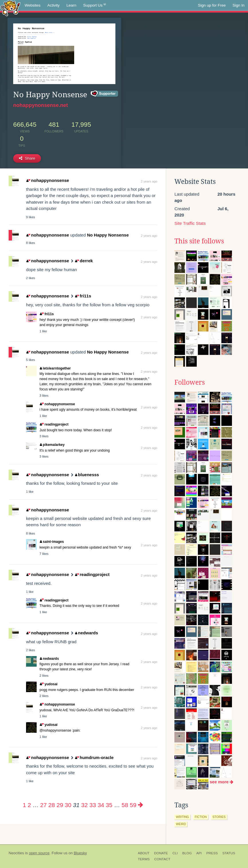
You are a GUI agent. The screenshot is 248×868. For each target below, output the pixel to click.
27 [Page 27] (43, 805)
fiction (201, 817)
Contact (162, 859)
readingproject (54, 424)
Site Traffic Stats (190, 223)
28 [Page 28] (52, 805)
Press (212, 853)
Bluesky (80, 853)
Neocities (16, 853)
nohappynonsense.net (41, 105)
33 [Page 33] (93, 805)
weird (181, 824)
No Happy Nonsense (108, 235)
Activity (53, 5)
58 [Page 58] (125, 805)
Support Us (95, 5)
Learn (71, 5)
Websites (33, 5)
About (144, 853)
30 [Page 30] (68, 805)
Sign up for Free (212, 5)
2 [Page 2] (29, 805)
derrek (84, 261)
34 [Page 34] (101, 805)
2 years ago (149, 181)
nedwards (87, 633)
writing (182, 817)
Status (229, 853)
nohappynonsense (48, 180)
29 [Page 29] (60, 805)
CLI (175, 853)
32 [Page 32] (85, 805)
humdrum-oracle (94, 757)
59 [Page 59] (133, 805)
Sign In (239, 5)
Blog (187, 853)
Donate (161, 853)
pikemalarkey (52, 445)
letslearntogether (55, 368)
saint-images (52, 542)
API (199, 853)
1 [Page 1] (24, 805)
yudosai (49, 684)
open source (39, 853)
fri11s (83, 296)
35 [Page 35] (109, 805)
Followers (190, 382)
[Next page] (141, 805)
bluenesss (87, 475)
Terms (144, 859)
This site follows (199, 241)
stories (219, 817)
